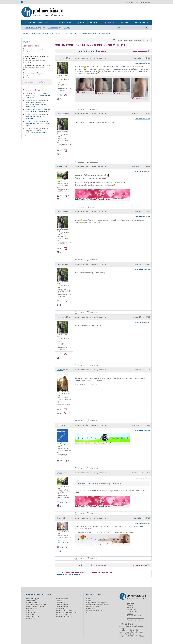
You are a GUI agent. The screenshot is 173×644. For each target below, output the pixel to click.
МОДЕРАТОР (61, 425)
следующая (102, 51)
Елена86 (60, 370)
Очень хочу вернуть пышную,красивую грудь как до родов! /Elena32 (37, 104)
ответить (79, 109)
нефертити (61, 58)
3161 (60, 409)
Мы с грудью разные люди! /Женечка (38, 125)
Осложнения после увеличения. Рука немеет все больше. (36, 57)
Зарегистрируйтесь (75, 574)
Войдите (60, 574)
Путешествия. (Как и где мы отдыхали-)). (38, 96)
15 (67, 461)
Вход (149, 2)
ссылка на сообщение (143, 63)
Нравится (82, 92)
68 (59, 95)
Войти (146, 40)
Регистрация (141, 2)
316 (67, 196)
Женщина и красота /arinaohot (35, 117)
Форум (26, 42)
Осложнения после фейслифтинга (35, 49)
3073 (60, 461)
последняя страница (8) (141, 51)
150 (67, 547)
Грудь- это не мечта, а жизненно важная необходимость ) (38, 133)
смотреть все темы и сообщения (35, 82)
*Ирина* (59, 166)
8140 (60, 547)
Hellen (59, 518)
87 (67, 409)
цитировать (92, 109)
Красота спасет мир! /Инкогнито (37, 111)
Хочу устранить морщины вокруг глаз (36, 66)
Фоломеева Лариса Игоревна (33, 73)
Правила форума (120, 40)
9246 (60, 196)
